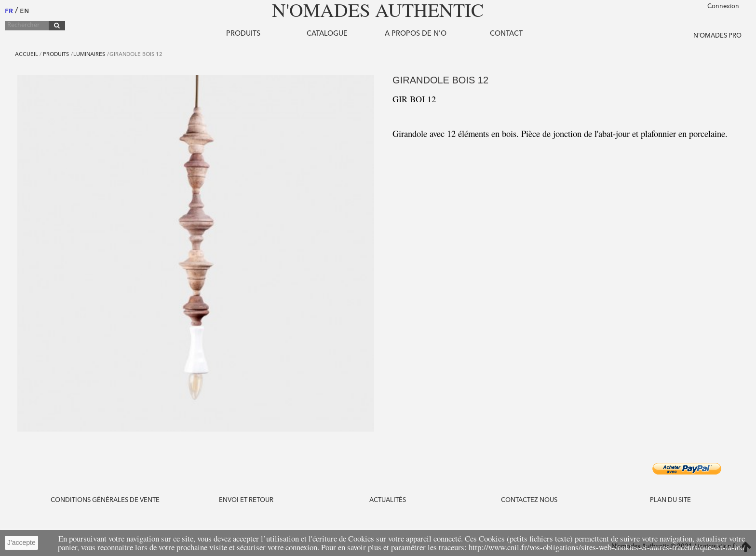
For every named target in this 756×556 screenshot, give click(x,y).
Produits (243, 34)
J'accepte (21, 542)
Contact (506, 34)
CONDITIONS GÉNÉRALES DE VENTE (105, 500)
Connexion (723, 7)
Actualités (388, 500)
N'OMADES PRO (717, 36)
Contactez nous (529, 500)
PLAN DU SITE (670, 500)
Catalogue (327, 34)
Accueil (27, 55)
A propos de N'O (416, 34)
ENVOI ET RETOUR (246, 500)
